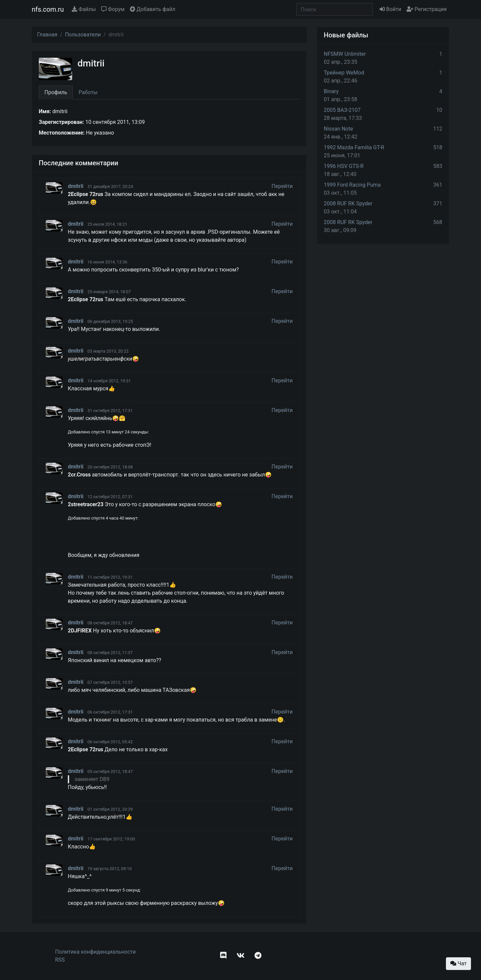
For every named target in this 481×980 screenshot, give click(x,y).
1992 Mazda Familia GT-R (354, 147)
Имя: (45, 111)
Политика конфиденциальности (95, 952)
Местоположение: (62, 133)
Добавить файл (153, 9)
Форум (113, 9)
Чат (458, 963)
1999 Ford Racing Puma (352, 185)
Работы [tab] (88, 92)
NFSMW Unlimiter (345, 54)
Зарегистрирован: (61, 122)
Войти (390, 9)
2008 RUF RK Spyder (348, 204)
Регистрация (427, 9)
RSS (60, 960)
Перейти (282, 186)
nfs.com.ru (48, 9)
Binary (331, 91)
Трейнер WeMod (344, 73)
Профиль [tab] (56, 92)
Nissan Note (338, 129)
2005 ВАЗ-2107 (342, 110)
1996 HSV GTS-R (344, 166)
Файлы (84, 9)
